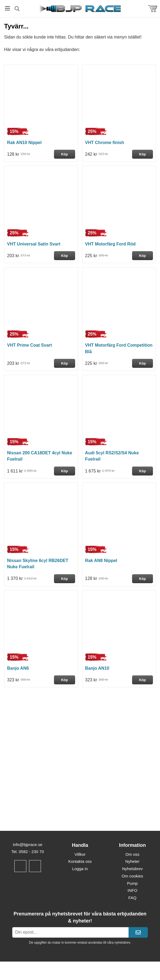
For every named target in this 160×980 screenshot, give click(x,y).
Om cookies (132, 876)
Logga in (80, 869)
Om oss (132, 854)
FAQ (132, 898)
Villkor (80, 854)
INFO (132, 890)
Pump (132, 883)
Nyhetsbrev (132, 869)
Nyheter (132, 861)
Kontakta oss (80, 861)
